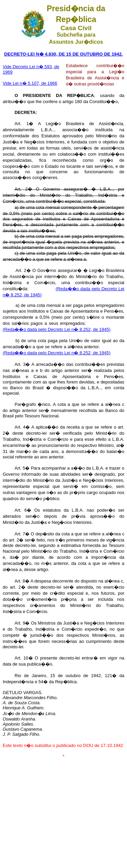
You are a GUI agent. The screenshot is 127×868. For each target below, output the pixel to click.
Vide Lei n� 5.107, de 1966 (30, 83)
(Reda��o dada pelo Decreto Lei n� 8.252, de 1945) (57, 329)
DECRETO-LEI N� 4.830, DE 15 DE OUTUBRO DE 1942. (63, 54)
